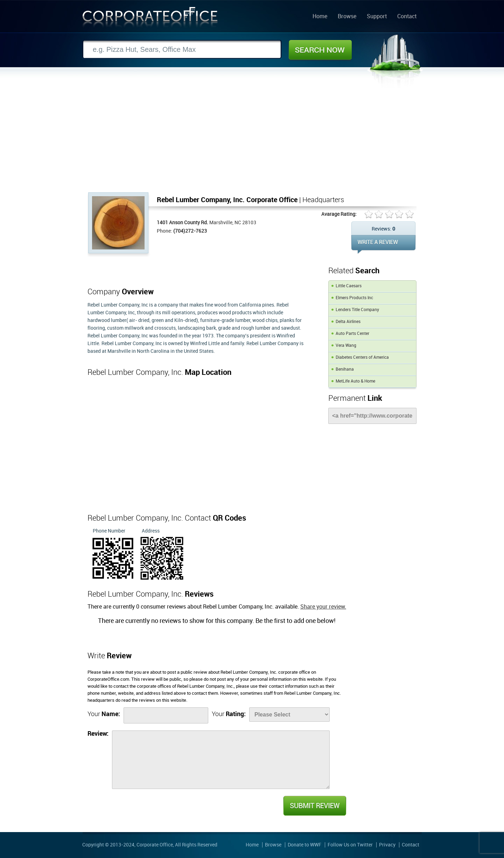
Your (104, 714)
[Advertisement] (252, 140)
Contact (407, 17)
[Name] (166, 715)
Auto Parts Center (352, 334)
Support (377, 17)
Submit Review (314, 806)
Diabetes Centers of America (362, 358)
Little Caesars (349, 286)
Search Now (320, 50)
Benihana (345, 369)
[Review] (221, 760)
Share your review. (323, 607)
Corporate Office (150, 19)
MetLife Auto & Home (355, 381)
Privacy (387, 845)
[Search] (182, 50)
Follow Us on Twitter (350, 845)
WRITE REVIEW (383, 244)
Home (320, 17)
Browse (347, 17)
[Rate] (289, 715)
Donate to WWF (304, 845)
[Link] (372, 416)
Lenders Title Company (357, 310)
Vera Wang (346, 346)
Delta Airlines (348, 322)
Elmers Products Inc (354, 298)
